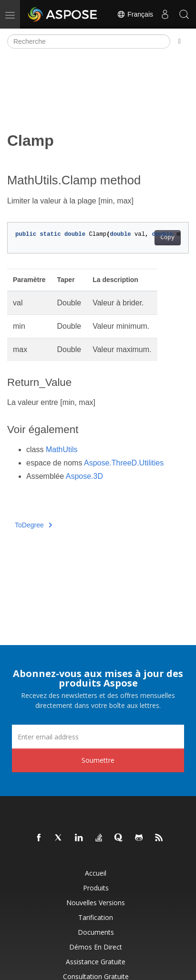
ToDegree (33, 525)
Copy (168, 238)
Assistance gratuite (96, 962)
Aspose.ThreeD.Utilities (124, 463)
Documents (96, 932)
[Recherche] (89, 41)
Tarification (96, 917)
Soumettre (98, 760)
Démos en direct (96, 947)
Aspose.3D (84, 476)
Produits (96, 888)
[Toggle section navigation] (180, 41)
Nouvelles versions (96, 903)
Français (135, 14)
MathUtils (62, 450)
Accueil (96, 873)
